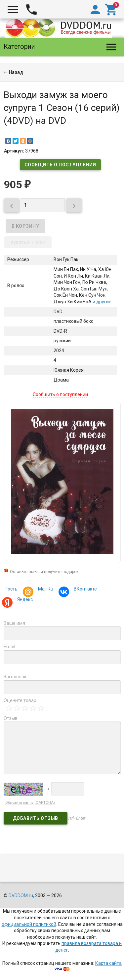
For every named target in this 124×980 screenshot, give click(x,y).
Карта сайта (108, 963)
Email (9, 647)
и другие (102, 302)
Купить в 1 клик (28, 242)
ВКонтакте (84, 590)
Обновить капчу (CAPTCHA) (30, 803)
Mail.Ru (45, 590)
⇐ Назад (14, 72)
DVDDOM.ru (21, 896)
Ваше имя (14, 623)
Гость (12, 589)
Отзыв (11, 718)
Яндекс (24, 600)
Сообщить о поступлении (60, 165)
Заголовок (15, 677)
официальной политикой (29, 924)
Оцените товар (20, 700)
